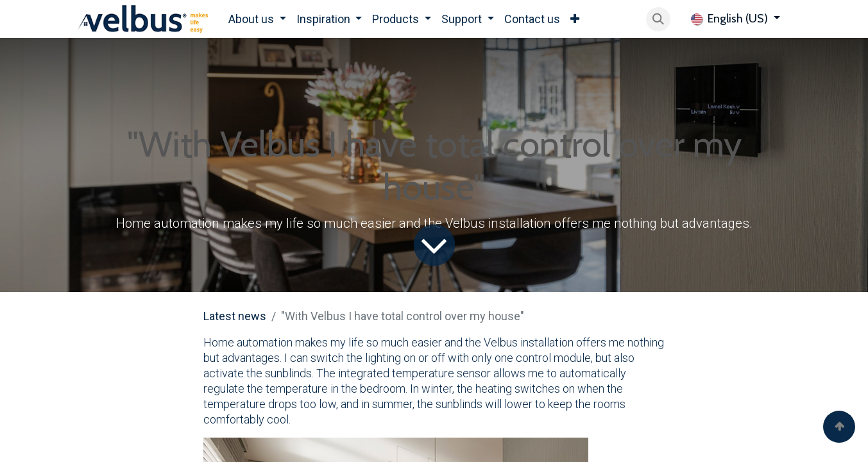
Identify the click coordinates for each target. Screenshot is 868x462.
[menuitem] (257, 19)
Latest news (235, 316)
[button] (658, 19)
